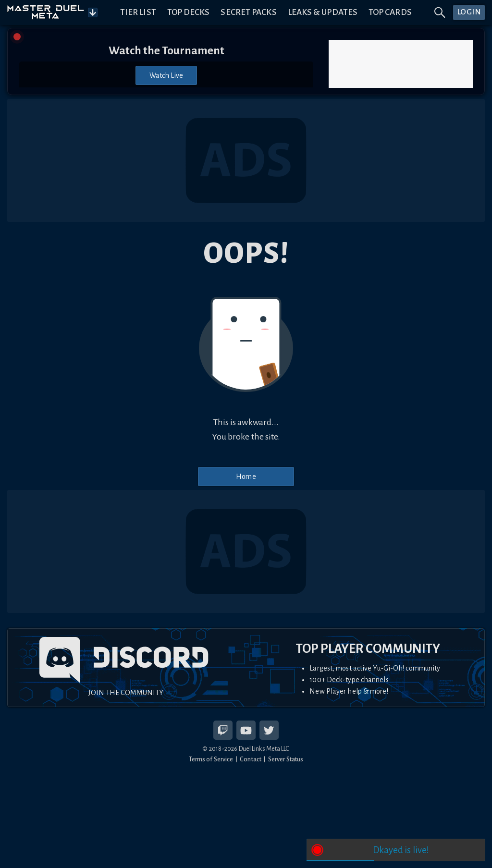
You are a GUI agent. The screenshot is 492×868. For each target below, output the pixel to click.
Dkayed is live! (401, 850)
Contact (251, 759)
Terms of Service (211, 759)
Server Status (286, 759)
